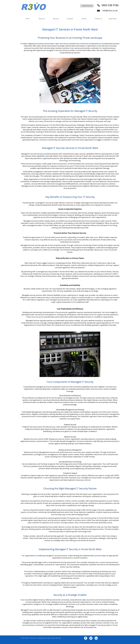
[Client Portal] (87, 6)
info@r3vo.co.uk (110, 11)
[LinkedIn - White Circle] (96, 638)
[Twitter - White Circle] (91, 638)
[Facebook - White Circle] (86, 638)
